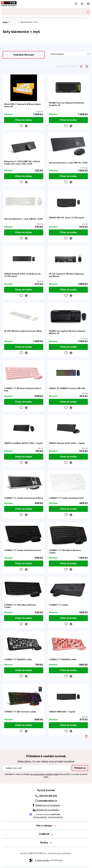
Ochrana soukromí (40, 817)
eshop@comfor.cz (48, 801)
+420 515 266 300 (48, 796)
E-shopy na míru (42, 860)
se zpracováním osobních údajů (44, 774)
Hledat (88, 12)
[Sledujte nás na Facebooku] (46, 805)
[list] (87, 66)
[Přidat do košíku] (24, 120)
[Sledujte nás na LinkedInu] (46, 810)
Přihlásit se (80, 768)
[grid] (81, 66)
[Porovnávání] (26, 126)
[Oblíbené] (21, 126)
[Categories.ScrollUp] (86, 737)
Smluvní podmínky (56, 817)
